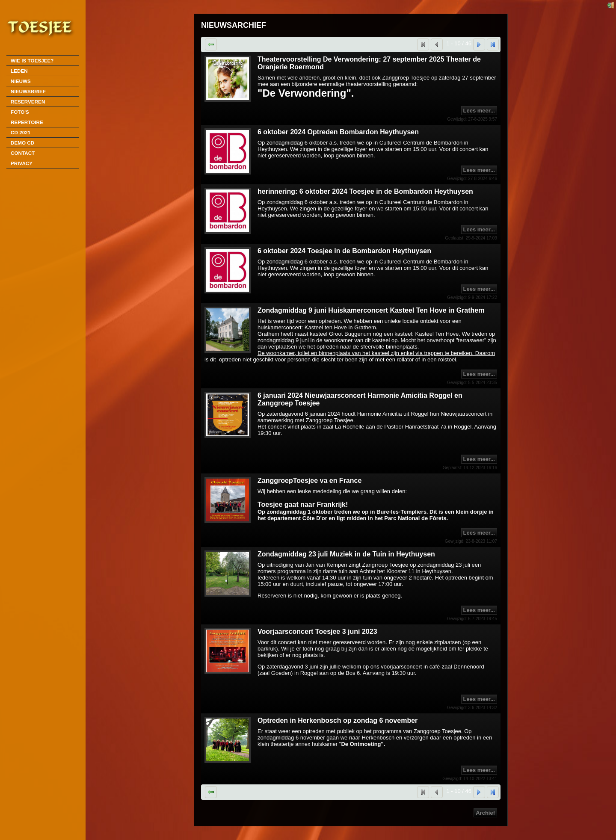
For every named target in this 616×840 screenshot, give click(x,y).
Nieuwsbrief (28, 91)
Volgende (485, 44)
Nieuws (21, 81)
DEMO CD (22, 143)
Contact (23, 153)
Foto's (20, 112)
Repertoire (27, 122)
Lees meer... (479, 111)
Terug (217, 44)
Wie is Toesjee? (32, 61)
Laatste (499, 44)
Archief (485, 813)
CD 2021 (21, 132)
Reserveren (28, 102)
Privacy (22, 163)
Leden (19, 71)
